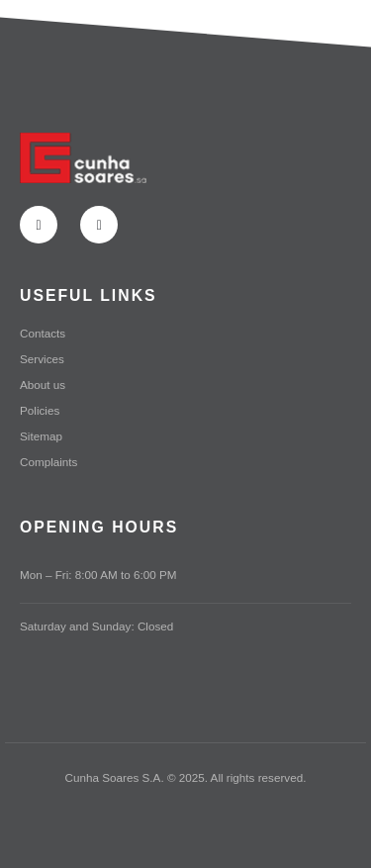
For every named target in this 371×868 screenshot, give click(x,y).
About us (43, 385)
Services (42, 359)
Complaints (48, 462)
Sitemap (41, 436)
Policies (40, 410)
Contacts (43, 333)
